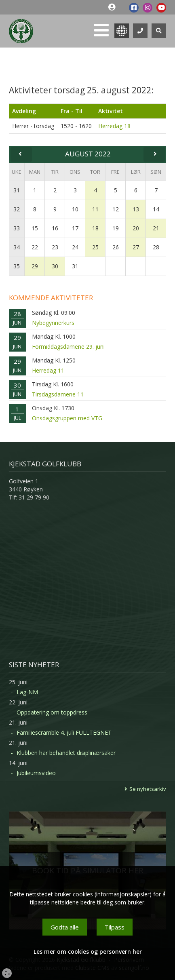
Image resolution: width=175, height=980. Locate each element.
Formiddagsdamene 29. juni (68, 347)
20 (136, 228)
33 (17, 228)
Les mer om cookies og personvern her (88, 952)
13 (136, 209)
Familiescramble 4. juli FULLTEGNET (64, 732)
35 (17, 266)
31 (17, 190)
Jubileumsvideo (36, 773)
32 (17, 209)
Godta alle (65, 927)
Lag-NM (27, 692)
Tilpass (115, 927)
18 (95, 228)
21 (156, 228)
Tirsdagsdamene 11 (58, 394)
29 (35, 266)
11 (95, 209)
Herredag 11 (48, 370)
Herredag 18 (114, 126)
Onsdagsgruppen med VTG (67, 418)
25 (95, 247)
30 (55, 266)
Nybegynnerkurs (53, 323)
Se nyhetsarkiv (148, 789)
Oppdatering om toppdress (52, 712)
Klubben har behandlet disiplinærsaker (66, 753)
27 (136, 247)
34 (17, 247)
